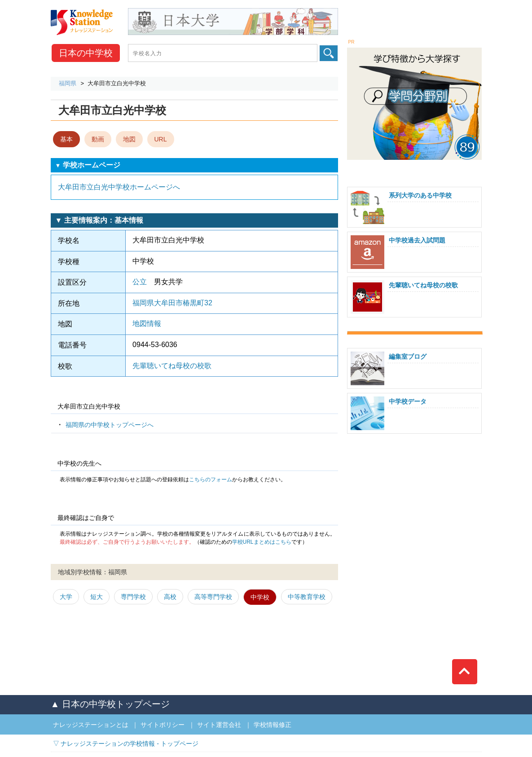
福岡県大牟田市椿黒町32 (172, 303)
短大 (97, 597)
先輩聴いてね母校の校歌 (172, 366)
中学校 (86, 53)
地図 (129, 139)
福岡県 (68, 83)
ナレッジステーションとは (91, 725)
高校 (170, 597)
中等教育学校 (307, 597)
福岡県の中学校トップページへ (110, 425)
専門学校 (133, 597)
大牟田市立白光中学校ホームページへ (119, 187)
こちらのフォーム (211, 480)
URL (161, 139)
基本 (66, 139)
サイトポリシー (163, 725)
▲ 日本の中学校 (110, 704)
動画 (98, 139)
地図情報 (147, 323)
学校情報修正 (273, 725)
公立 (140, 282)
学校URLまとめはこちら (262, 542)
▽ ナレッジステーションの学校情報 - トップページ (126, 744)
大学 (66, 597)
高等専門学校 (213, 597)
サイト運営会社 (219, 725)
